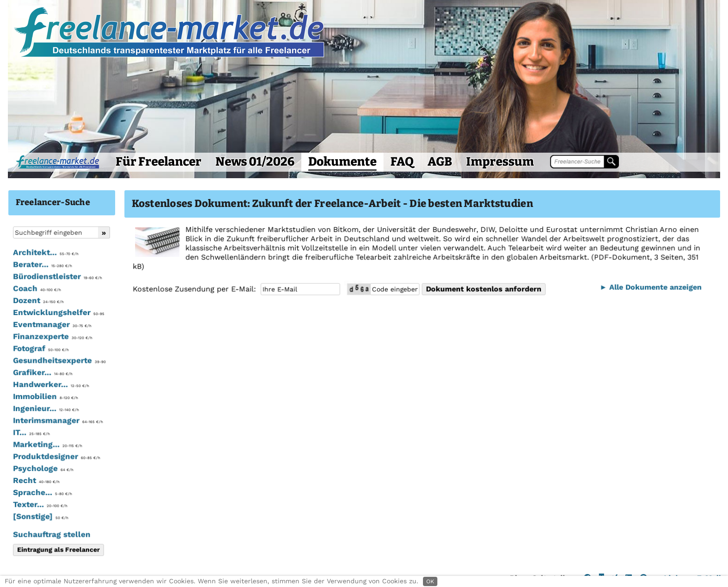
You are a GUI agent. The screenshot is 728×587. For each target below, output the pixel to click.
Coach (36, 289)
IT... (31, 432)
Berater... (42, 265)
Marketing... (47, 445)
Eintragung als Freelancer (58, 549)
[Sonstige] (40, 516)
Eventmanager (52, 325)
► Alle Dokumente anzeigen (649, 287)
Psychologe (43, 469)
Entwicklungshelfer (58, 313)
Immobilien (45, 397)
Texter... (40, 504)
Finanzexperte (52, 337)
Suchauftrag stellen (51, 534)
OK (430, 581)
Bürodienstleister (57, 277)
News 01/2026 (255, 162)
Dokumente (342, 162)
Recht (36, 480)
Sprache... (42, 492)
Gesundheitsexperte (59, 361)
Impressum (500, 162)
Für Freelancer (159, 162)
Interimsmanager (57, 420)
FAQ (402, 162)
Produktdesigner (56, 457)
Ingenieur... (45, 409)
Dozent (38, 301)
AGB (440, 162)
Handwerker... (51, 385)
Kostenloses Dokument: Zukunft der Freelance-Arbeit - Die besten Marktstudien (332, 203)
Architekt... (45, 253)
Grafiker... (42, 373)
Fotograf (40, 349)
